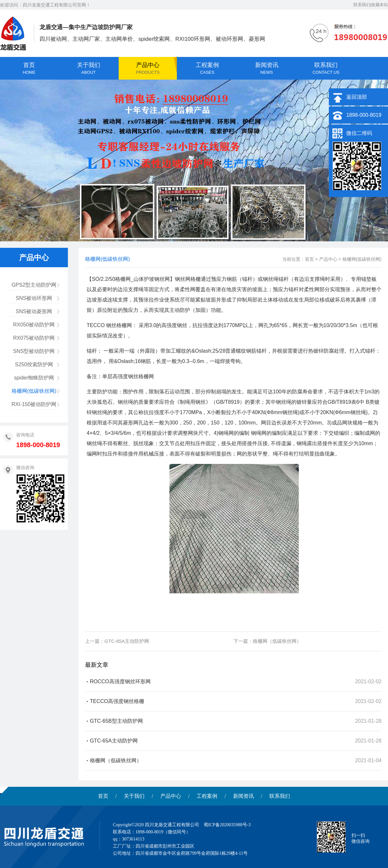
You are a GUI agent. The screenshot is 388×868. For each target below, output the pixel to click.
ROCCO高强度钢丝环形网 (120, 681)
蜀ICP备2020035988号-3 (227, 825)
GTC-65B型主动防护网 (116, 721)
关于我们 (134, 796)
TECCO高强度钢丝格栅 (117, 701)
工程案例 (207, 796)
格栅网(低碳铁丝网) (34, 391)
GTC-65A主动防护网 (127, 641)
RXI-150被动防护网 (34, 404)
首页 (309, 259)
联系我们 (280, 796)
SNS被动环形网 (34, 298)
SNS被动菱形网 (34, 311)
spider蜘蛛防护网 (34, 378)
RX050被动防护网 (34, 325)
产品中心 (328, 259)
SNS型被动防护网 (34, 351)
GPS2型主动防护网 (34, 285)
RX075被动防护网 (34, 338)
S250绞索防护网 (34, 364)
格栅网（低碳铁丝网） (277, 641)
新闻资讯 (243, 796)
